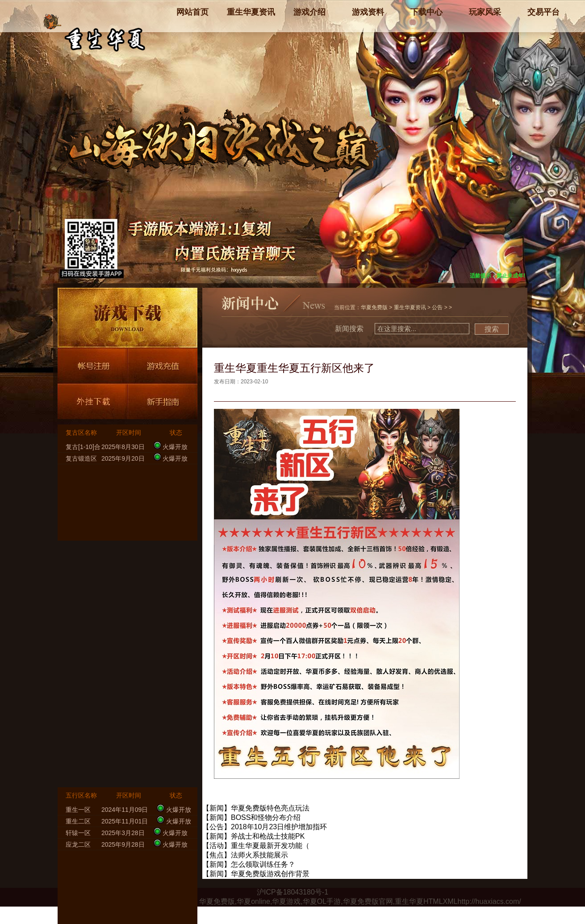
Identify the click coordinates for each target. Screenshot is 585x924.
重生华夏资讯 (410, 307)
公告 (437, 307)
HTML (433, 901)
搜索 (492, 329)
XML (450, 901)
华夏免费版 (374, 307)
